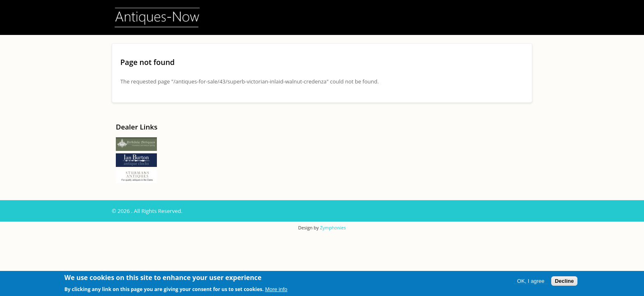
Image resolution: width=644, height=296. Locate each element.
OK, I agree (531, 281)
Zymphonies (333, 228)
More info (276, 289)
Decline (564, 281)
